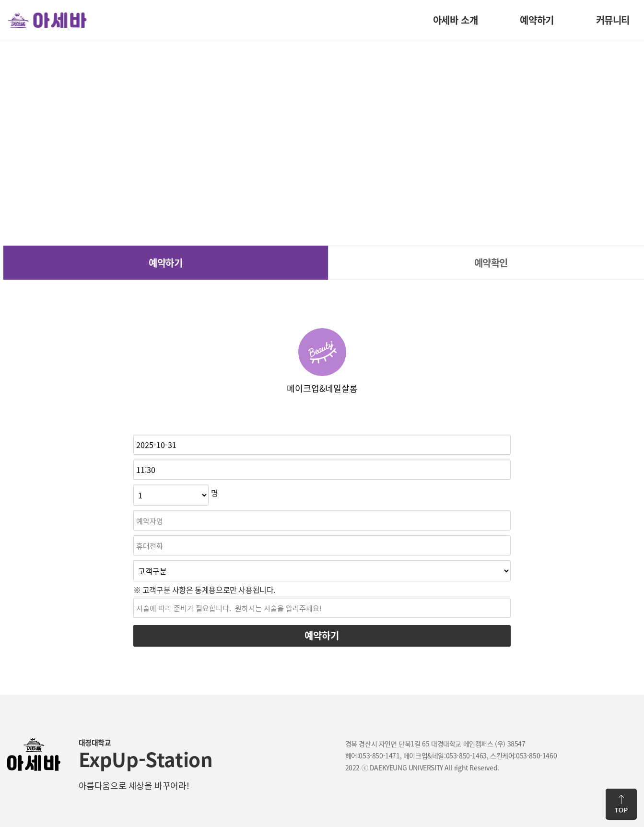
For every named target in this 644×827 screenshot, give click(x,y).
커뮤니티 (613, 20)
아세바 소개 (456, 20)
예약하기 (537, 20)
